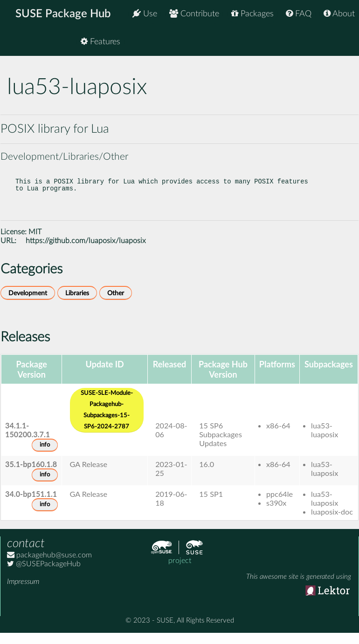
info (45, 454)
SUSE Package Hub (63, 14)
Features (335, 42)
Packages (252, 14)
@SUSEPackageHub (44, 573)
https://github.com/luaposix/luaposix (86, 250)
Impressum (23, 591)
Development (28, 302)
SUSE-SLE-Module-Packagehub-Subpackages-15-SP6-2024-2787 (107, 419)
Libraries (77, 302)
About (339, 14)
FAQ (299, 14)
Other (116, 302)
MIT (35, 241)
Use (145, 14)
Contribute (194, 14)
